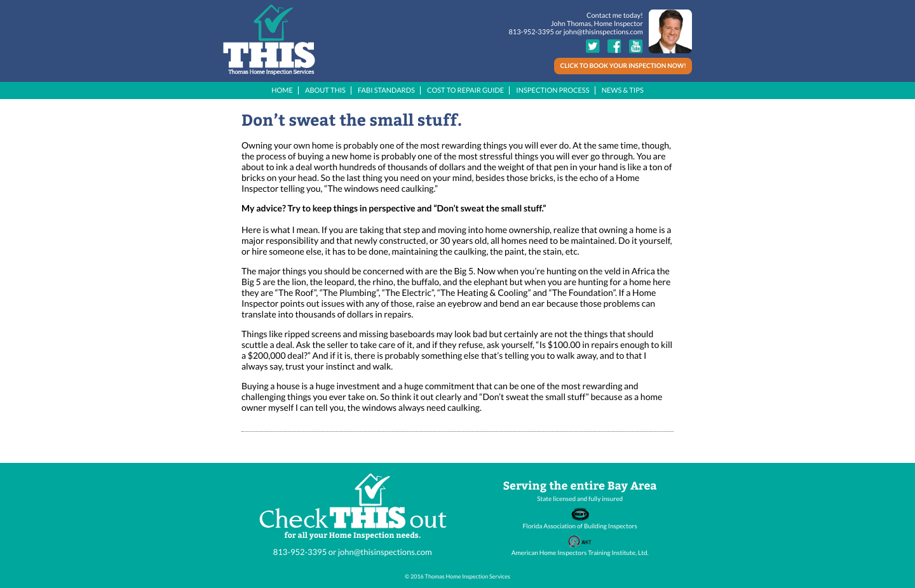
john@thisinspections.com (603, 32)
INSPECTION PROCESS (552, 90)
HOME (282, 90)
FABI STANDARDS (386, 90)
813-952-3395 (531, 32)
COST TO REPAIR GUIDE (465, 90)
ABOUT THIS (325, 90)
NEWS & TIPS (623, 90)
